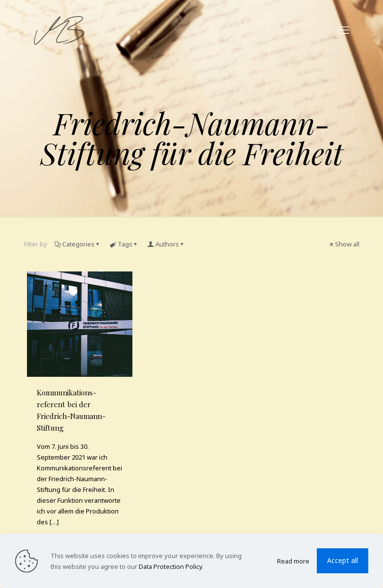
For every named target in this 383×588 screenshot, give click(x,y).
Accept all (343, 560)
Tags (124, 244)
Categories (78, 244)
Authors (166, 244)
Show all (344, 244)
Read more (293, 561)
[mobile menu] (344, 29)
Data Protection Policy (170, 566)
